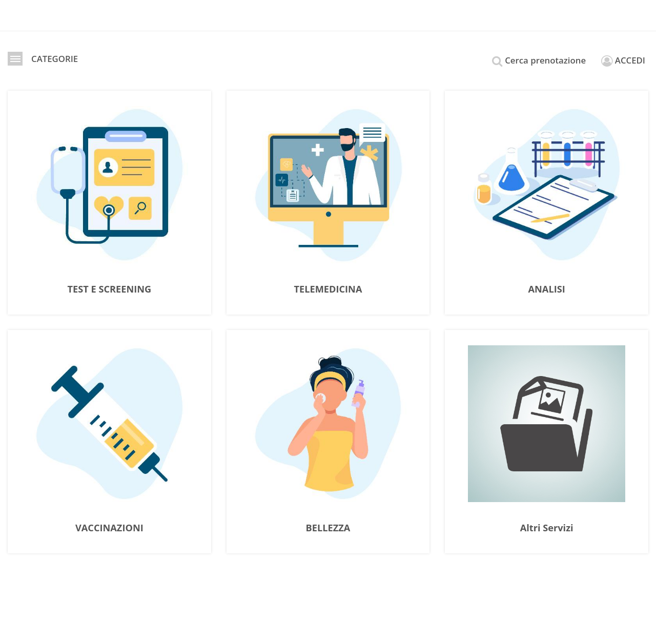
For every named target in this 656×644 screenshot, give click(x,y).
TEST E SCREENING (110, 289)
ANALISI (547, 289)
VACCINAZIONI (109, 528)
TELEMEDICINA (328, 289)
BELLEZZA (328, 528)
